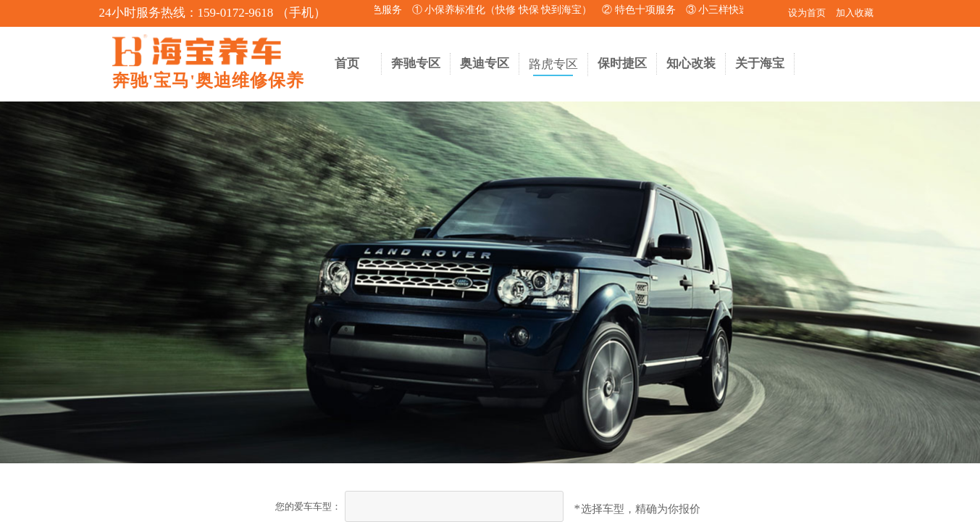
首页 (347, 63)
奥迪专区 (485, 63)
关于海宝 (760, 63)
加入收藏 (855, 13)
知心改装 (691, 63)
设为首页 (807, 13)
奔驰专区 (416, 63)
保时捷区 (622, 63)
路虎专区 (553, 64)
